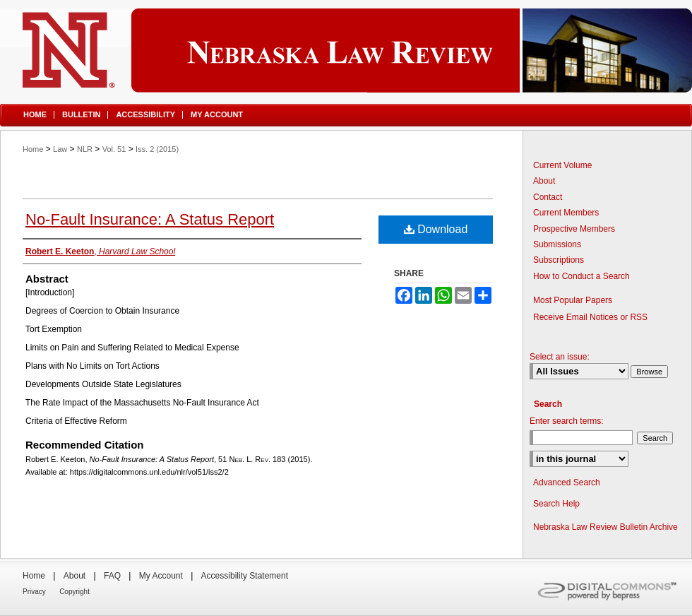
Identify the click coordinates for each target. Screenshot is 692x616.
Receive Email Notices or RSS (590, 317)
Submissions (557, 244)
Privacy (34, 592)
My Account (161, 576)
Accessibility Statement (245, 576)
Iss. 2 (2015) (157, 149)
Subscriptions (559, 260)
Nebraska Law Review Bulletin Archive (605, 527)
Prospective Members (574, 229)
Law (60, 149)
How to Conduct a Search (581, 276)
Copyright (74, 592)
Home (33, 149)
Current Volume (562, 165)
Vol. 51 (114, 149)
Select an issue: (560, 357)
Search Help (556, 504)
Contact (548, 197)
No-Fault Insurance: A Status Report (150, 219)
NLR (85, 149)
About (544, 181)
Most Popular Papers (573, 300)
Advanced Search (567, 482)
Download (436, 229)
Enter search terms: (567, 421)
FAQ (112, 576)
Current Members (566, 213)
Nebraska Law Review (346, 51)
